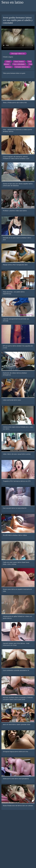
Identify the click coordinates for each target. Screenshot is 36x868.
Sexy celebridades (19, 64)
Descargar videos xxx (18, 54)
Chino (8, 61)
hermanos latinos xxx (22, 67)
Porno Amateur (19, 61)
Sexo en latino (12, 2)
